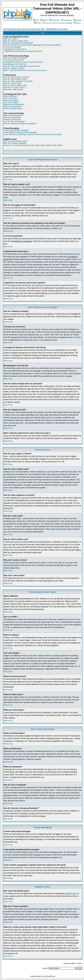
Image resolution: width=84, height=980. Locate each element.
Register (78, 20)
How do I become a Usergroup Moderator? (20, 124)
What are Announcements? (14, 104)
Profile (38, 23)
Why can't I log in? (11, 39)
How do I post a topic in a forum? (16, 77)
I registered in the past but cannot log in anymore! (23, 51)
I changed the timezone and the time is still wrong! (23, 62)
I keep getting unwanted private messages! (20, 132)
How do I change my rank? (14, 68)
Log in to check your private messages (57, 23)
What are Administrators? (14, 115)
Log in (77, 23)
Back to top (8, 179)
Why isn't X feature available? (15, 143)
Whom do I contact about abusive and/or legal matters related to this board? (33, 145)
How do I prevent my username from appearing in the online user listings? (32, 45)
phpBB (38, 976)
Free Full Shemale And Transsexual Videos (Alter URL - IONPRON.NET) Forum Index (35, 29)
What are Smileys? (11, 100)
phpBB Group (70, 894)
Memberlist (54, 20)
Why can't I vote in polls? (13, 89)
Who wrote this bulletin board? (15, 141)
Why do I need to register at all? (16, 41)
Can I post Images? (11, 102)
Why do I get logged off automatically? (18, 43)
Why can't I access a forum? (15, 87)
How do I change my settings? (15, 58)
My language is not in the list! (15, 64)
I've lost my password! (12, 47)
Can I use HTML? (11, 98)
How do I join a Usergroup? (14, 122)
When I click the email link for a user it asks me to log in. (25, 70)
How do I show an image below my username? (22, 66)
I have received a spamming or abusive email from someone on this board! (33, 134)
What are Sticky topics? (13, 107)
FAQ (36, 20)
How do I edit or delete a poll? (15, 85)
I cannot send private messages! (16, 130)
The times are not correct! (14, 60)
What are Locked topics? (13, 109)
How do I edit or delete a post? (16, 79)
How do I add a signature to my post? (18, 81)
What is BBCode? (11, 96)
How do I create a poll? (13, 83)
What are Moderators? (12, 117)
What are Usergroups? (12, 119)
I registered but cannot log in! (15, 49)
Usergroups (66, 20)
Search (44, 20)
